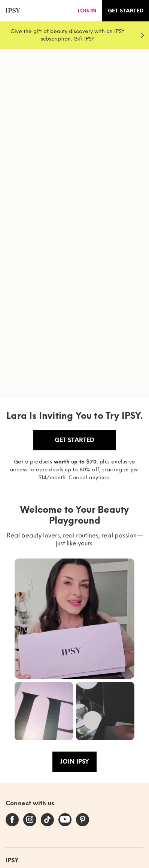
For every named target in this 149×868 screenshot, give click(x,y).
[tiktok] (47, 820)
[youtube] (65, 820)
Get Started (74, 440)
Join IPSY (74, 762)
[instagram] (30, 820)
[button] (74, 619)
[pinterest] (83, 820)
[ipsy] (13, 11)
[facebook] (12, 820)
